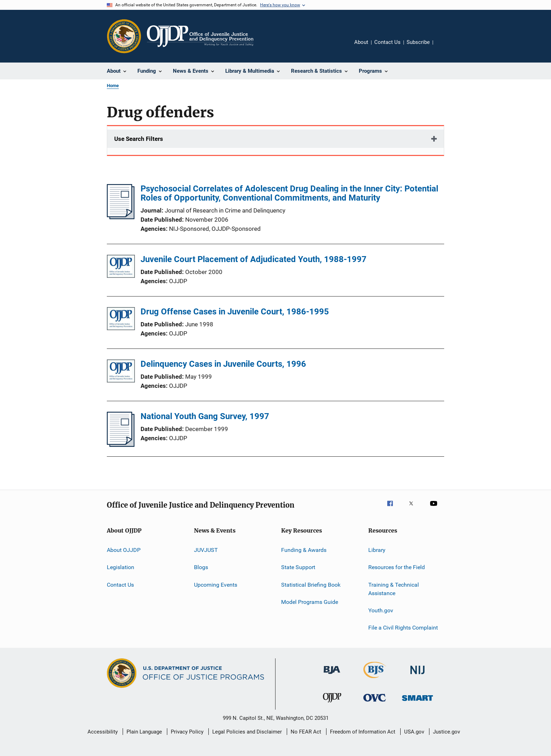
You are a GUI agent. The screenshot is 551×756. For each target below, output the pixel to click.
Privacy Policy (187, 732)
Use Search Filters (139, 139)
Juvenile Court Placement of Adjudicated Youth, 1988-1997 (254, 259)
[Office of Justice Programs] (124, 36)
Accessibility (103, 732)
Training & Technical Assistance (394, 589)
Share (444, 47)
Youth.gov (381, 610)
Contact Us (387, 42)
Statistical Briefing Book (311, 585)
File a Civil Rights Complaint (403, 628)
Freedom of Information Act (363, 732)
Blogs (201, 567)
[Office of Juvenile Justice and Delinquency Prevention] (332, 704)
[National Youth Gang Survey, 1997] (121, 445)
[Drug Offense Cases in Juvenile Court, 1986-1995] (121, 320)
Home (113, 86)
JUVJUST (206, 550)
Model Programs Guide (310, 602)
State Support (298, 567)
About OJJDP (124, 550)
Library (377, 550)
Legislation (121, 567)
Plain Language (144, 732)
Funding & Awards (304, 550)
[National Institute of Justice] (417, 675)
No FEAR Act (306, 732)
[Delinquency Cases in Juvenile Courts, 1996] (121, 372)
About (361, 42)
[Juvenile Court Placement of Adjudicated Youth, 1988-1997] (121, 268)
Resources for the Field (397, 567)
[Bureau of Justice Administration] (332, 675)
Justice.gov (446, 732)
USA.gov (414, 732)
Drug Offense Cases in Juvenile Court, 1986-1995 (235, 312)
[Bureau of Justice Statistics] (375, 679)
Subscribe (418, 42)
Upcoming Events (216, 585)
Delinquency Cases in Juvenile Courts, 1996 (223, 364)
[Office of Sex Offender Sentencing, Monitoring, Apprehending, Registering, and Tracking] (417, 702)
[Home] (200, 36)
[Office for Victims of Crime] (375, 703)
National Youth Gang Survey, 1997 (205, 416)
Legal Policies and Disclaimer (247, 732)
